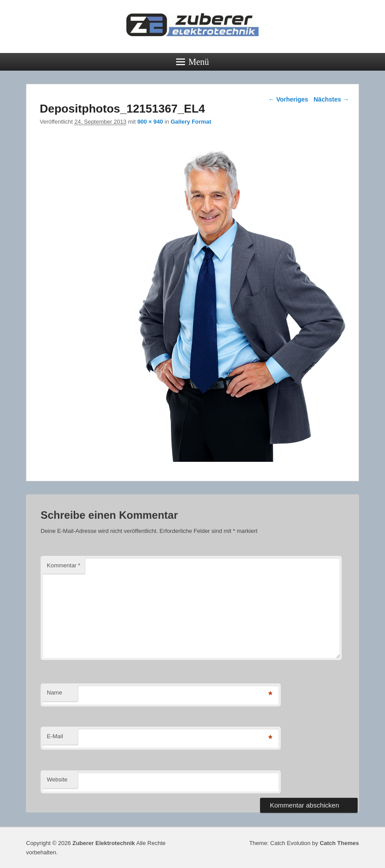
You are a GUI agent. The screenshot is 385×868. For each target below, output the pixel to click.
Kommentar (64, 565)
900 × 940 (150, 122)
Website (57, 779)
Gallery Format (191, 122)
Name (55, 693)
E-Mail (55, 736)
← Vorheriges (288, 99)
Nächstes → (331, 99)
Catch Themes (339, 843)
